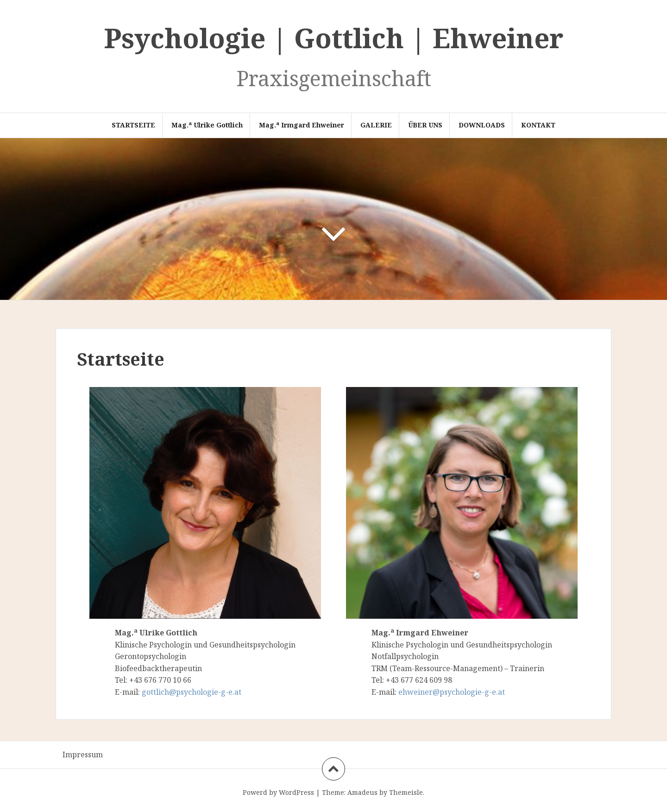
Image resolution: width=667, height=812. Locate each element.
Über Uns (425, 125)
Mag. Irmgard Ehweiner (302, 125)
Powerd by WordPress (278, 792)
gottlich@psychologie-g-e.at (192, 692)
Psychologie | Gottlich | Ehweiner (333, 38)
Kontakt (538, 125)
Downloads (482, 125)
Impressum (83, 755)
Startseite (133, 125)
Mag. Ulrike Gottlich (207, 125)
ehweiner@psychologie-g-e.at (452, 692)
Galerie (376, 125)
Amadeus (362, 792)
